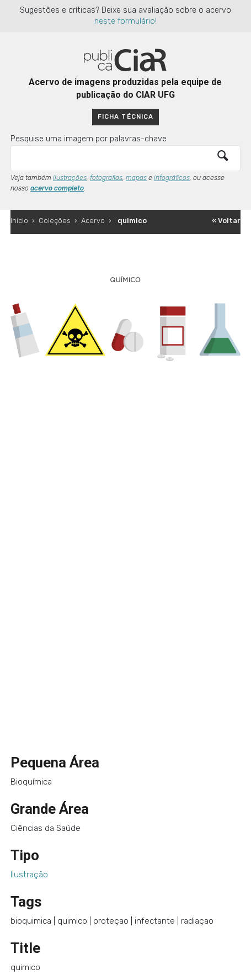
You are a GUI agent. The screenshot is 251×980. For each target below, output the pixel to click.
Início (19, 221)
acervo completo (57, 188)
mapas (136, 178)
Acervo (93, 221)
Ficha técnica (125, 116)
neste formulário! (126, 21)
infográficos (172, 178)
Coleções (55, 221)
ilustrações (70, 178)
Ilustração (29, 875)
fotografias (106, 178)
